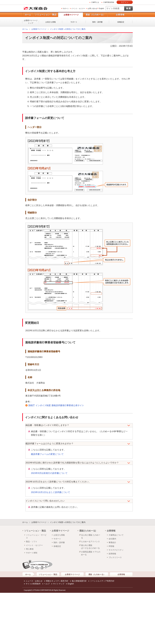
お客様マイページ (71, 15)
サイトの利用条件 (33, 584)
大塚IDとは (95, 2)
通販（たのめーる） (95, 15)
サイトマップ (59, 584)
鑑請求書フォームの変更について (47, 454)
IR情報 (111, 546)
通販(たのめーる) (88, 531)
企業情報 (120, 15)
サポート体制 (32, 553)
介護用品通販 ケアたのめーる (91, 553)
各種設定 (121, 22)
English (101, 8)
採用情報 (112, 554)
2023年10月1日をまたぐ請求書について (50, 492)
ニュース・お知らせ (34, 581)
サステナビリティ (116, 550)
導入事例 (30, 549)
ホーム (28, 15)
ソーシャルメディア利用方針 (102, 581)
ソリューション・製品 (46, 15)
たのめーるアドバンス (90, 542)
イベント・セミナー (78, 8)
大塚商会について (116, 535)
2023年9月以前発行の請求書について (49, 473)
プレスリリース (115, 557)
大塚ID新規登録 (109, 2)
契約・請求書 (97, 22)
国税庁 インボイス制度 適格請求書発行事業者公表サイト (56, 405)
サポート (66, 8)
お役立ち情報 (51, 22)
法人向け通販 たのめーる (91, 536)
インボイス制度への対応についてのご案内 (68, 29)
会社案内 (112, 539)
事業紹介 (112, 543)
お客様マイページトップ (31, 22)
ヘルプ (47, 584)
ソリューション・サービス (36, 536)
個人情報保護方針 (79, 581)
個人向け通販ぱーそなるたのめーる (90, 547)
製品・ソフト (32, 542)
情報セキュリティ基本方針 (57, 581)
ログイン (125, 2)
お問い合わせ (92, 8)
